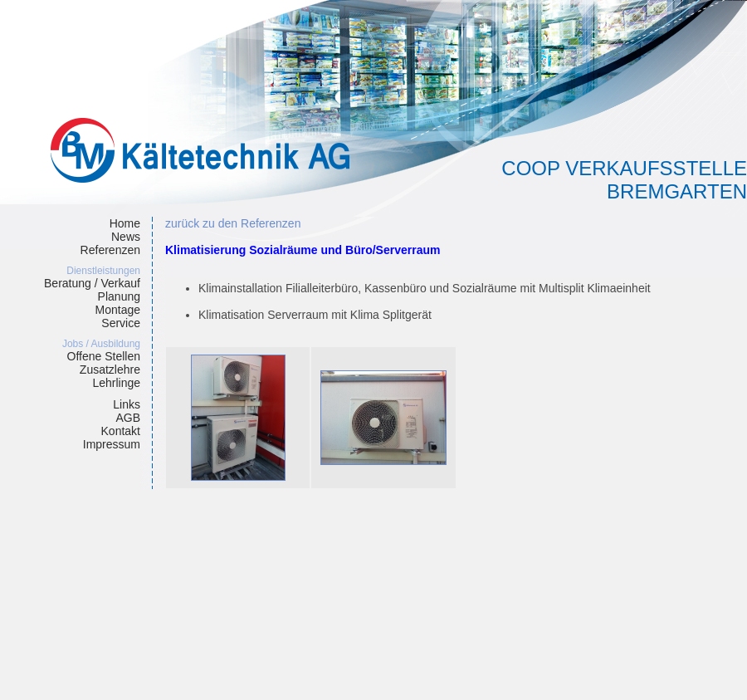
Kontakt (121, 431)
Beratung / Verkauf (92, 283)
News (126, 237)
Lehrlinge (116, 383)
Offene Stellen (104, 356)
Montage (118, 310)
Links (127, 404)
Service (121, 323)
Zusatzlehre (110, 370)
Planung (119, 296)
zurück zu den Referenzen (233, 223)
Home (125, 223)
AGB (128, 418)
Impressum (112, 444)
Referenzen (110, 250)
